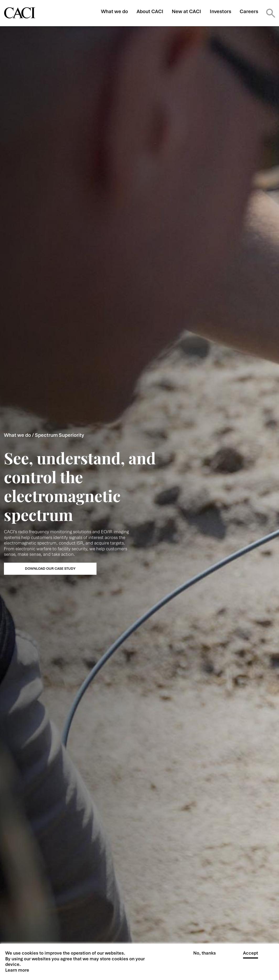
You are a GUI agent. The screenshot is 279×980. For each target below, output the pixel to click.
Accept (251, 955)
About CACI (150, 11)
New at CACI (186, 11)
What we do (114, 11)
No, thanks (205, 955)
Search (271, 13)
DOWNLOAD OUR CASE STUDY (50, 569)
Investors (221, 11)
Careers (249, 11)
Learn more (17, 972)
